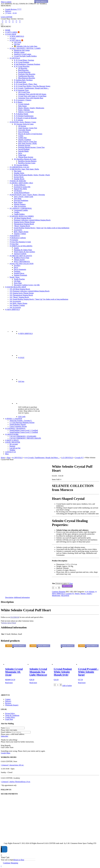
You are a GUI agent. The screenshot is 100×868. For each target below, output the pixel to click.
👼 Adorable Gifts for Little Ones (26, 46)
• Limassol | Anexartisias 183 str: (12, 765)
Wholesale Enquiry (12, 705)
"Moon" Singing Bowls (22, 226)
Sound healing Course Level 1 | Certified (24, 430)
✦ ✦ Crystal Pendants (22, 62)
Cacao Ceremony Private (18, 426)
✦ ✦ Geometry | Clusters (23, 100)
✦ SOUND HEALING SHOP (16, 287)
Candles (17, 212)
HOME (8, 30)
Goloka (21, 136)
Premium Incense (24, 145)
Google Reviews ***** (13, 9)
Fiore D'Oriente (24, 132)
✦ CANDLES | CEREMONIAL (21, 208)
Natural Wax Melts (20, 189)
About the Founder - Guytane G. (21, 421)
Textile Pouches (19, 279)
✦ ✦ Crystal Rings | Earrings (24, 60)
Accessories (18, 230)
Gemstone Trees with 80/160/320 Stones (32, 94)
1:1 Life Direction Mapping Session (22, 422)
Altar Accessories (20, 206)
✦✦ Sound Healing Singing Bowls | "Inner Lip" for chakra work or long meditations (39, 299)
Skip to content (6, 2)
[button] (6, 6)
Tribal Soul (22, 155)
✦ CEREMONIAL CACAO (19, 167)
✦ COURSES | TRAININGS (15, 428)
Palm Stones (22, 106)
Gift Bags (17, 281)
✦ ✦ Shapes (18, 102)
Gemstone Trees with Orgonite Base (31, 98)
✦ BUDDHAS (15, 236)
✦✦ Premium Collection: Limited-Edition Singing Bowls (30, 291)
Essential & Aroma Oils (22, 187)
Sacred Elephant (24, 149)
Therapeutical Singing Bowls (24, 224)
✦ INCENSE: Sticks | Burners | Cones (23, 122)
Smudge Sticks (19, 173)
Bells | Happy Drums (21, 232)
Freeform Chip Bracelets (27, 74)
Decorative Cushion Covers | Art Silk (27, 285)
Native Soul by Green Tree (27, 142)
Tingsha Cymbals (20, 234)
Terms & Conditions (12, 715)
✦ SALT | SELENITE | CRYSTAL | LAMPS (25, 48)
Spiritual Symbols (20, 254)
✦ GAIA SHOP (11, 34)
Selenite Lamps (19, 52)
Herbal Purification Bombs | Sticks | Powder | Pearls (32, 175)
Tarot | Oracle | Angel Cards (23, 197)
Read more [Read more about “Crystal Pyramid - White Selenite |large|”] (82, 683)
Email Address (6, 732)
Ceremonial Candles (21, 210)
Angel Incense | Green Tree (28, 128)
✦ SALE (13, 38)
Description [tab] (9, 597)
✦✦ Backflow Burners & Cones (25, 159)
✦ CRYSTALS (15, 58)
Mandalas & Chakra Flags (23, 250)
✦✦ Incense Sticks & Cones (24, 124)
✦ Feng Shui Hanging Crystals (20, 242)
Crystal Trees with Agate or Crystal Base (32, 96)
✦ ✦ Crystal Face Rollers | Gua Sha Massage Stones (32, 86)
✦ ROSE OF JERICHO (18, 181)
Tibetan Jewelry (19, 260)
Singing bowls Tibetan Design (24, 222)
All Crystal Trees (24, 92)
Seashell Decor (19, 273)
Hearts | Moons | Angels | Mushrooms (31, 108)
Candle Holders (19, 214)
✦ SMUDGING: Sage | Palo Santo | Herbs (24, 169)
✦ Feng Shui (14, 244)
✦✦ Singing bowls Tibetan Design (22, 293)
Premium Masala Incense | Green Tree (31, 147)
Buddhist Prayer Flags (22, 258)
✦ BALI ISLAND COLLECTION (21, 264)
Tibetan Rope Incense (26, 157)
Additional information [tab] (22, 597)
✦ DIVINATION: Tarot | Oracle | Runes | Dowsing (27, 195)
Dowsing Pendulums (21, 200)
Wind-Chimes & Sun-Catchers (24, 252)
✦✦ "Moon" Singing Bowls (19, 297)
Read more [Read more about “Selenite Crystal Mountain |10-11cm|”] (9, 683)
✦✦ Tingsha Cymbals (17, 305)
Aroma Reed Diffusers (22, 193)
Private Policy (10, 713)
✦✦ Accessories (15, 301)
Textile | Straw (15, 277)
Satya (20, 153)
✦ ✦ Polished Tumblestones (24, 116)
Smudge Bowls (19, 179)
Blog (7, 454)
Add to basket (67, 586)
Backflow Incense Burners (27, 161)
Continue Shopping (59, 592)
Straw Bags (18, 283)
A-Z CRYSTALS (67, 458)
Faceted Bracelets (24, 72)
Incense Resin (19, 177)
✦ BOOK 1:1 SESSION (14, 419)
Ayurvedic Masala (24, 130)
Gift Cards (17, 42)
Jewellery (17, 266)
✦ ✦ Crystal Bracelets (22, 66)
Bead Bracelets (23, 70)
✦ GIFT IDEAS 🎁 (16, 40)
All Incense (22, 126)
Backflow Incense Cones (27, 163)
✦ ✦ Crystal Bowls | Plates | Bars (25, 84)
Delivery (8, 11)
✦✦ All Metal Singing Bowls (20, 289)
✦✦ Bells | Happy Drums (18, 303)
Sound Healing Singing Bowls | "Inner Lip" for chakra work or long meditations (42, 228)
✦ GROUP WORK (12, 434)
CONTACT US (10, 452)
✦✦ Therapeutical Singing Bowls (21, 295)
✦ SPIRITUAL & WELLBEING (21, 246)
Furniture (17, 271)
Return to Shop (19, 860)
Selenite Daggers (20, 204)
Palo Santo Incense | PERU (28, 143)
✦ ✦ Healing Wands (21, 114)
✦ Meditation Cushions (18, 238)
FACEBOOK (15, 617)
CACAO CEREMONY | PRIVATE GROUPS (25, 438)
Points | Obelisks (24, 110)
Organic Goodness (25, 140)
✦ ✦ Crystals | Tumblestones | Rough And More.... (31, 88)
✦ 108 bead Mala (20, 82)
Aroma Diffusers (20, 185)
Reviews (8, 703)
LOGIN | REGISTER (13, 442)
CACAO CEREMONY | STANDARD (23, 436)
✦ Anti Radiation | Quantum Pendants (27, 64)
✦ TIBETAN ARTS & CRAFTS (21, 256)
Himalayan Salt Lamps (22, 50)
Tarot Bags (18, 198)
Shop (9, 458)
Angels (16, 248)
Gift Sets (17, 44)
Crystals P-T (79, 458)
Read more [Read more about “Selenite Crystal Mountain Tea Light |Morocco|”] (33, 683)
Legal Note (9, 719)
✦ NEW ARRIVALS (17, 36)
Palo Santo (18, 171)
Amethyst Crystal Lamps (22, 54)
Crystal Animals (24, 104)
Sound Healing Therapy (18, 424)
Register (12, 446)
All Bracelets (23, 68)
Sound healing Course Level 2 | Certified (24, 432)
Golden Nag (22, 138)
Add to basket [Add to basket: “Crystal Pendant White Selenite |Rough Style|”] (67, 686)
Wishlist (12, 450)
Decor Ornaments (20, 269)
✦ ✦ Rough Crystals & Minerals (25, 118)
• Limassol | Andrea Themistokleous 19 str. (16, 782)
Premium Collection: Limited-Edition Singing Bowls (32, 220)
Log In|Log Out (15, 448)
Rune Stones (18, 202)
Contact (8, 699)
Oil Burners (18, 191)
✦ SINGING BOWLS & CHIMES (22, 216)
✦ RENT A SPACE (12, 440)
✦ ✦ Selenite (18, 120)
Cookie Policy (10, 717)
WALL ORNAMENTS (22, 262)
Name (3, 728)
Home (3, 458)
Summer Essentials (20, 275)
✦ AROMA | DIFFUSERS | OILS (21, 183)
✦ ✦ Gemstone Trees (21, 90)
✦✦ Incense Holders (21, 165)
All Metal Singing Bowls (22, 218)
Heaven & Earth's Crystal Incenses (30, 134)
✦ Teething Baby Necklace (23, 80)
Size (54, 583)
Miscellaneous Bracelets (27, 78)
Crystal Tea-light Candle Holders (25, 56)
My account (14, 444)
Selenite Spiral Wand (9, 623)
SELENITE (65, 595)
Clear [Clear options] (71, 583)
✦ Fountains (14, 240)
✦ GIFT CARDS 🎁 (12, 32)
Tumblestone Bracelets (26, 76)
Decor (16, 267)
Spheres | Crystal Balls (26, 112)
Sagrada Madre (23, 151)
